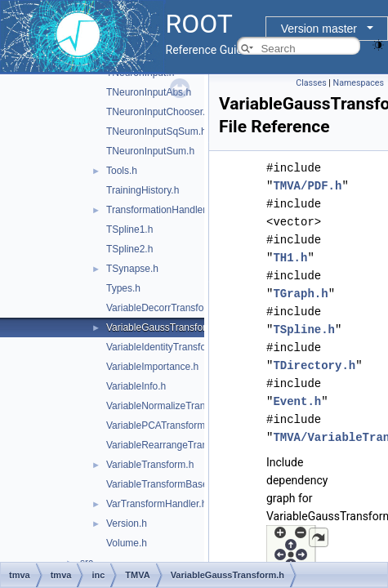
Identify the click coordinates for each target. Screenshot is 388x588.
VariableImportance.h (152, 367)
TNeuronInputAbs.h (149, 92)
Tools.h (122, 171)
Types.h (123, 288)
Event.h (297, 401)
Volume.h (127, 543)
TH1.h (290, 258)
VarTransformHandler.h (156, 504)
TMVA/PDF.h (307, 186)
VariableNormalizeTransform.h (172, 406)
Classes (311, 83)
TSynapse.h (132, 269)
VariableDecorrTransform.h (165, 308)
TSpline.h (304, 330)
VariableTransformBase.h (161, 484)
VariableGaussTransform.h (164, 327)
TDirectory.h (314, 365)
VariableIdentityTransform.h (166, 347)
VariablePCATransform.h (160, 425)
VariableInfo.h (136, 386)
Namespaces (359, 83)
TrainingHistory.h (143, 190)
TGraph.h (300, 294)
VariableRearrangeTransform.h (173, 445)
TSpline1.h (129, 229)
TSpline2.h (129, 249)
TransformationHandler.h (160, 210)
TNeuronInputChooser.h (158, 112)
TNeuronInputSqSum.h (156, 131)
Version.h (127, 523)
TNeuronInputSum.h (150, 151)
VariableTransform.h (150, 465)
